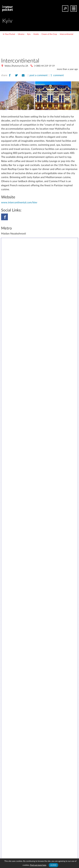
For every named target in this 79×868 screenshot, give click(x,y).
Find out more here (38, 865)
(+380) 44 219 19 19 (44, 66)
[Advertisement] (40, 45)
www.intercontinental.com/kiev (19, 203)
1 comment (57, 75)
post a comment (39, 75)
